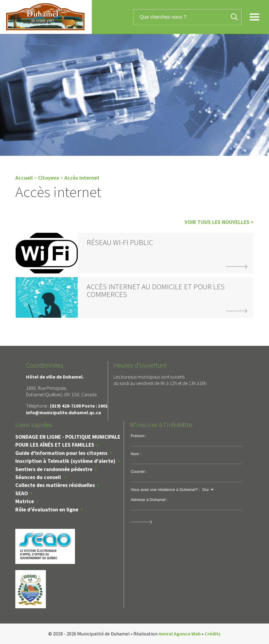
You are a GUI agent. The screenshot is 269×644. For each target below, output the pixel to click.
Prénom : (139, 436)
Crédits (213, 634)
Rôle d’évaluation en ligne (47, 510)
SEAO (22, 493)
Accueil (24, 178)
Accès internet (82, 178)
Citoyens (49, 178)
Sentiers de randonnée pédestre (54, 469)
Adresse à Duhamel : (149, 500)
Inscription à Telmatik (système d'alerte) (65, 461)
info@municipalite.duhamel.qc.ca (64, 412)
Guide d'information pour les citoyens (61, 453)
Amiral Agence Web (180, 634)
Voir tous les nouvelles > (219, 222)
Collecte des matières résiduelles (55, 485)
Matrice (25, 501)
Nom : (136, 454)
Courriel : (139, 472)
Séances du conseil (39, 477)
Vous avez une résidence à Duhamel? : (165, 490)
